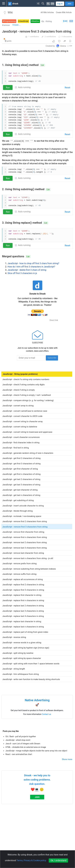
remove (7, 25)
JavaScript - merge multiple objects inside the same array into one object (36, 751)
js (43, 21)
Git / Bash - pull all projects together (21, 736)
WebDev (36, 21)
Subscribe (52, 358)
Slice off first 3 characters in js (22, 273)
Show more (67, 759)
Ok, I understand (58, 860)
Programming (10, 21)
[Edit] (65, 21)
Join (37, 797)
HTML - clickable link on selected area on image (26, 747)
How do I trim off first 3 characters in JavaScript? (31, 267)
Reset (67, 88)
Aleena (63, 46)
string (49, 21)
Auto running (24, 87)
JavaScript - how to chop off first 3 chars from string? (33, 263)
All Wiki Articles (47, 12)
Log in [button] (60, 4)
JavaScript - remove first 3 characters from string (37, 32)
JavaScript (24, 21)
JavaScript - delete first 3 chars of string (27, 270)
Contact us (46, 714)
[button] (38, 3)
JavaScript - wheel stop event (18, 740)
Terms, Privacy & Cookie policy (31, 860)
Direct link (54, 320)
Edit (42, 65)
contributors (34, 37)
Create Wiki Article (64, 12)
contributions (51, 37)
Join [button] (69, 4)
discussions (68, 37)
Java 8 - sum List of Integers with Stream (23, 744)
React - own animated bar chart (19, 754)
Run (8, 88)
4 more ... (16, 25)
